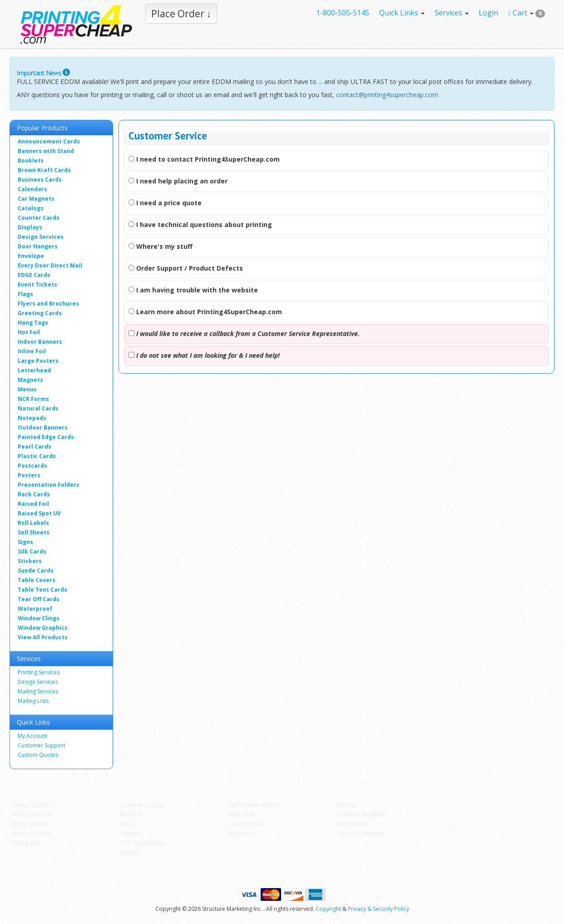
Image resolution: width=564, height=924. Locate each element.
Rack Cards (34, 494)
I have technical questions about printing (200, 225)
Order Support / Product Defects (186, 268)
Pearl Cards (35, 447)
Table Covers (37, 580)
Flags (25, 294)
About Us (130, 814)
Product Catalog (30, 805)
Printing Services (39, 672)
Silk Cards (32, 551)
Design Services (41, 237)
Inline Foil (32, 351)
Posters (29, 475)
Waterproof (35, 609)
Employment (352, 824)
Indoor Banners (40, 342)
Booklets (31, 161)
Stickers (30, 561)
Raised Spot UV (39, 513)
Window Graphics (43, 628)
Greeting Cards (40, 313)
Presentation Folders (49, 485)
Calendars (32, 189)
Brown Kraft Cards (44, 170)
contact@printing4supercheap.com (387, 95)
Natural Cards (38, 408)
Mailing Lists (33, 701)
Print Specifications (142, 843)
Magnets (30, 380)
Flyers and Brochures (48, 304)
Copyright (328, 909)
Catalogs (31, 208)
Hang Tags (33, 323)
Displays (30, 227)
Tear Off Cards (39, 599)
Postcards (32, 466)
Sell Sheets (34, 532)
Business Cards (40, 180)
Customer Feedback (360, 814)
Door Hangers (38, 246)
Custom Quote (246, 824)
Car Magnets (36, 199)
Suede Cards (36, 571)
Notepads (32, 418)
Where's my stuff (161, 246)
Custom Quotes (38, 755)
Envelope (31, 256)
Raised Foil (33, 504)
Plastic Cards (37, 456)
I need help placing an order (178, 181)
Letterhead (34, 370)
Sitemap (346, 805)
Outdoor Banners (43, 427)
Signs (25, 542)
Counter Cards (39, 218)
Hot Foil (29, 332)
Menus (27, 389)
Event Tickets (37, 284)
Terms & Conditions (360, 833)
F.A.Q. (127, 824)
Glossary (130, 833)
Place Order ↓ (181, 14)
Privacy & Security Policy (378, 909)
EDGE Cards (34, 275)
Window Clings (39, 618)
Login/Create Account (254, 805)
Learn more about (205, 312)
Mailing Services (38, 691)
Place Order (243, 814)
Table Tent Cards (42, 590)
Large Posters (38, 361)
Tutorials (130, 852)
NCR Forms (33, 399)
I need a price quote (165, 203)
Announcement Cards (49, 141)
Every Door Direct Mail (50, 265)
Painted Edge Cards (46, 437)
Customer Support (42, 745)
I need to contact (204, 159)
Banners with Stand (46, 151)
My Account (32, 736)
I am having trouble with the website (193, 290)
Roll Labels (33, 523)
